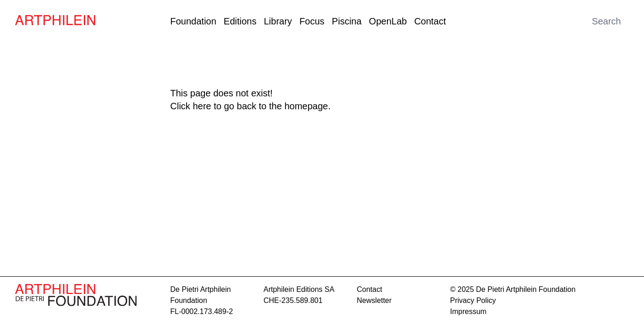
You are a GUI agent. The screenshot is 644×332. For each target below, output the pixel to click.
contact (370, 289)
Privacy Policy (473, 300)
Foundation (193, 21)
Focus (312, 21)
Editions (240, 21)
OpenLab (388, 21)
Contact (430, 21)
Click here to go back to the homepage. (251, 106)
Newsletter (375, 300)
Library (278, 21)
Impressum (468, 311)
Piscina (346, 21)
